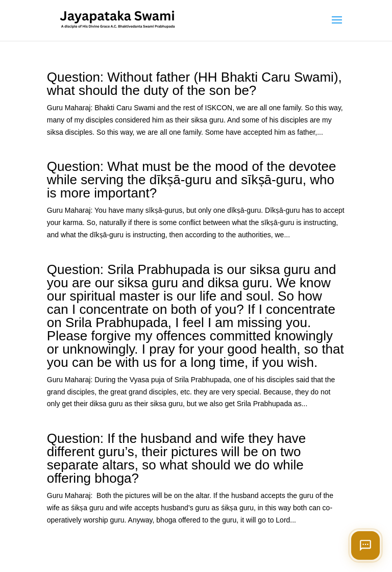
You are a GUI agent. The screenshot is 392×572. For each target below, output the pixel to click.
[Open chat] (365, 545)
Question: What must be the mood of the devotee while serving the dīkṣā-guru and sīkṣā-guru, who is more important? (192, 180)
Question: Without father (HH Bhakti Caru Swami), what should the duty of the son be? (194, 84)
